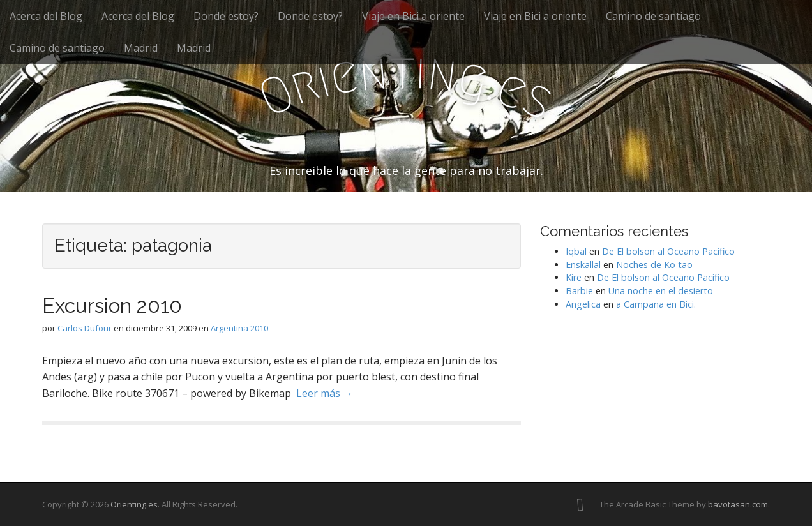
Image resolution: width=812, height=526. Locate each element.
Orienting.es (134, 504)
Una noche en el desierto (661, 291)
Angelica (583, 304)
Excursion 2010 (112, 305)
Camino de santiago (653, 16)
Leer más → (325, 393)
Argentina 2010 (239, 328)
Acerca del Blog (46, 16)
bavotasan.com (738, 504)
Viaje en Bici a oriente (413, 16)
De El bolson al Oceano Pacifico (668, 251)
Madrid (141, 48)
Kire (574, 277)
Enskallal (583, 265)
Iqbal (576, 251)
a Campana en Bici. (656, 304)
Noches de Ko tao (654, 265)
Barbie (579, 291)
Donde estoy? (226, 16)
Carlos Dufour (85, 328)
